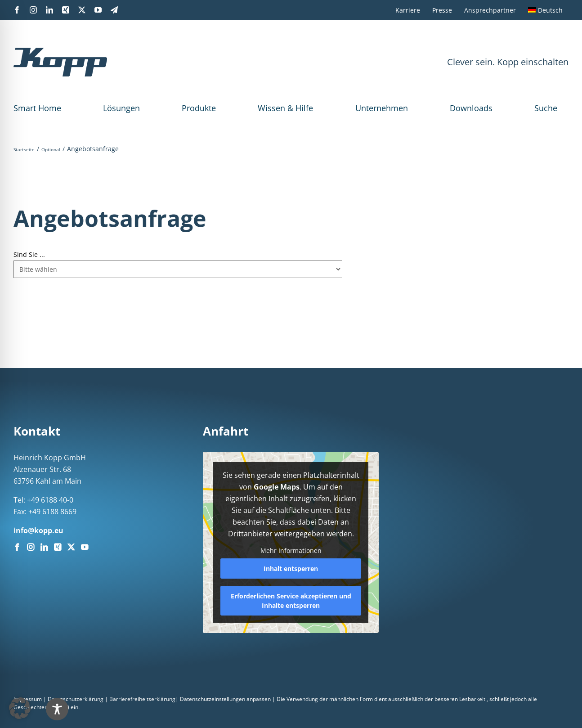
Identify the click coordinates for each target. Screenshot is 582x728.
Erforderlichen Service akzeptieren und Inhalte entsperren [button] (291, 601)
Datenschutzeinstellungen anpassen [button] (225, 699)
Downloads (471, 108)
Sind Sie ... (29, 254)
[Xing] (58, 547)
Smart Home (37, 108)
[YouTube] (85, 547)
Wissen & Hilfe (285, 108)
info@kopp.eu (38, 530)
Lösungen (121, 108)
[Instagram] (31, 547)
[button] (20, 708)
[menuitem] (545, 10)
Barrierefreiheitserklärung (142, 699)
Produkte (199, 108)
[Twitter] (71, 547)
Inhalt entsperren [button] (291, 568)
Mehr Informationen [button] (291, 551)
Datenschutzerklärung (76, 699)
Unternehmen (382, 108)
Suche (546, 108)
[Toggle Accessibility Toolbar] (57, 709)
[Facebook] (17, 547)
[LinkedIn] (44, 547)
